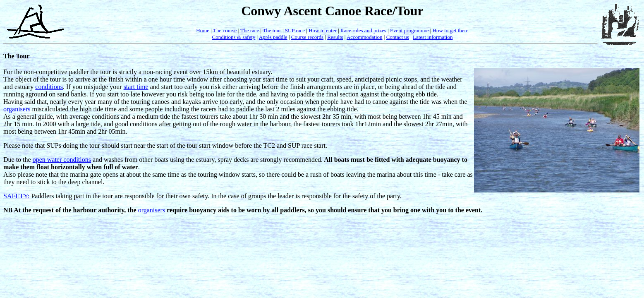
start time (136, 87)
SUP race (295, 30)
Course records (307, 37)
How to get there (451, 30)
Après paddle (273, 37)
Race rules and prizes (363, 30)
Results (335, 37)
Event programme (409, 30)
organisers (17, 109)
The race (250, 30)
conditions (49, 87)
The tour (272, 30)
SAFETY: (16, 196)
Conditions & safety (234, 37)
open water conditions (62, 160)
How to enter (323, 30)
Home (203, 30)
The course (225, 30)
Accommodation (365, 37)
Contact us (398, 37)
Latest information (433, 37)
